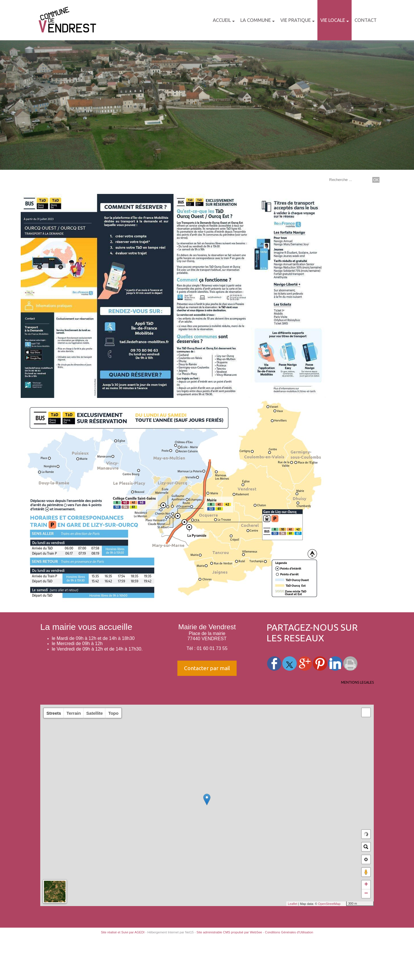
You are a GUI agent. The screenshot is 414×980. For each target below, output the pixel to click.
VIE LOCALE (333, 20)
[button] (366, 712)
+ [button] (366, 885)
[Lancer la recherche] (376, 180)
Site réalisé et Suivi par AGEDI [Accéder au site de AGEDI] (123, 932)
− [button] (366, 894)
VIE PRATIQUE (296, 20)
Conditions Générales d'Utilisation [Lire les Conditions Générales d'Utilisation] (289, 932)
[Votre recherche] (349, 180)
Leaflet (293, 904)
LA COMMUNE (256, 20)
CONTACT (366, 20)
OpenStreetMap (329, 904)
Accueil (222, 20)
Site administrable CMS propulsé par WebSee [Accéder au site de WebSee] (229, 932)
